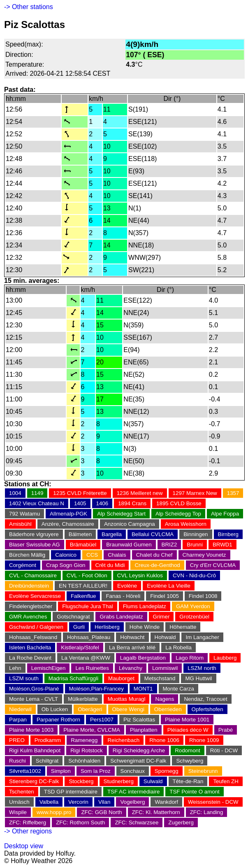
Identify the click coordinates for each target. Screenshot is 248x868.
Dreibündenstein (29, 586)
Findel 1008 (203, 596)
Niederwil (20, 709)
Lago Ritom (190, 658)
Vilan (104, 802)
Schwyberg (190, 761)
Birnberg (228, 534)
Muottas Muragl (127, 699)
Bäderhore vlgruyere (34, 534)
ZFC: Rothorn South (80, 822)
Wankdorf (166, 802)
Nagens (165, 699)
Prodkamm (48, 740)
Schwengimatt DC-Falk (138, 761)
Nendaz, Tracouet (205, 699)
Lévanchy (131, 668)
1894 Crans (132, 503)
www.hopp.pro (54, 812)
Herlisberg (107, 627)
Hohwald (165, 637)
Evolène (127, 586)
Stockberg (81, 781)
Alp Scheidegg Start (121, 514)
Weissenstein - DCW (213, 802)
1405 (80, 503)
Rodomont (188, 750)
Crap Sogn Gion (66, 565)
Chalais (117, 555)
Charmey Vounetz (204, 555)
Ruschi (17, 761)
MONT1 (143, 689)
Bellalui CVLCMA (153, 534)
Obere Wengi (128, 709)
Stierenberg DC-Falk (34, 781)
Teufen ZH (226, 781)
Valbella (49, 802)
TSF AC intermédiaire (133, 792)
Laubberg (225, 658)
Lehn (15, 668)
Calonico (66, 555)
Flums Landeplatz (145, 606)
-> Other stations (29, 7)
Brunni (195, 545)
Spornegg (167, 771)
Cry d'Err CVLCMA (213, 565)
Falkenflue (83, 596)
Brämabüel (83, 545)
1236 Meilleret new (140, 493)
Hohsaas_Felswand (33, 637)
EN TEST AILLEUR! (83, 586)
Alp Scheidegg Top (178, 514)
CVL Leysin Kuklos (140, 575)
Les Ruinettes (92, 668)
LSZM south (24, 678)
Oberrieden (168, 709)
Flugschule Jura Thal (87, 606)
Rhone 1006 (164, 740)
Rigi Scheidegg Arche (139, 750)
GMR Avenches (28, 617)
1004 (15, 493)
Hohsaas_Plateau (89, 637)
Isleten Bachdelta (30, 647)
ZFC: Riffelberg (28, 822)
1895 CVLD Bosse (179, 503)
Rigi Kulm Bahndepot (35, 750)
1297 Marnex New (195, 493)
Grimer (161, 617)
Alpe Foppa (225, 514)
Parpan (18, 720)
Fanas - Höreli (123, 596)
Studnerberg (119, 781)
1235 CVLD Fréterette (80, 493)
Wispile (18, 812)
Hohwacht (132, 637)
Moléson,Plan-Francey (96, 689)
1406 (102, 503)
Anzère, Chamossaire (68, 524)
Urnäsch (19, 802)
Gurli (79, 627)
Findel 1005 (165, 596)
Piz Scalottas (139, 720)
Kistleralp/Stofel (80, 647)
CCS (92, 555)
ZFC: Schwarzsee (137, 822)
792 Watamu (24, 514)
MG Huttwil (198, 678)
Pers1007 (102, 720)
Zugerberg (181, 822)
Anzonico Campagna (130, 524)
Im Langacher (202, 637)
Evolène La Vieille (169, 586)
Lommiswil (165, 668)
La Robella (178, 647)
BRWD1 (223, 545)
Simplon (61, 771)
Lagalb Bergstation (143, 658)
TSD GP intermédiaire (71, 792)
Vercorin (78, 802)
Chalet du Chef (154, 555)
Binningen (196, 534)
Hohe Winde (145, 627)
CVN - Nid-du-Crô (194, 575)
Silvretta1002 (25, 771)
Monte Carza (178, 689)
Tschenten (22, 792)
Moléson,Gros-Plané (34, 689)
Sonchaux (133, 771)
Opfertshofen (207, 709)
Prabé (226, 730)
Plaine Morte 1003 (31, 730)
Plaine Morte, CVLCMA (92, 730)
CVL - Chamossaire (33, 575)
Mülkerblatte (83, 699)
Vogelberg (132, 802)
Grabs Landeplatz (121, 617)
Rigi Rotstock (87, 750)
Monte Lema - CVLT (34, 699)
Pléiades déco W (188, 730)
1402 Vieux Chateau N (37, 503)
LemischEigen (49, 668)
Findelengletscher (31, 606)
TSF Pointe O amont (194, 792)
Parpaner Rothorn (58, 720)
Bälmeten (80, 534)
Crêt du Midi (110, 565)
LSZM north (202, 668)
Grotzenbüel (194, 617)
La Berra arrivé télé (132, 647)
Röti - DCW (224, 750)
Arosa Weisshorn (186, 524)
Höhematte (183, 627)
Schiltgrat (47, 761)
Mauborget (121, 678)
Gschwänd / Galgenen (36, 627)
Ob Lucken (55, 709)
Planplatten (144, 730)
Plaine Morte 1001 (187, 720)
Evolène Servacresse (35, 596)
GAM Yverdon (193, 606)
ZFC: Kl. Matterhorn (156, 812)
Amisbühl (20, 524)
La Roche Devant (30, 658)
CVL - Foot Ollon (87, 575)
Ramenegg (84, 740)
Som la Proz (96, 771)
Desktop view (24, 846)
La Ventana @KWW (86, 658)
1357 (233, 493)
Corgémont (23, 565)
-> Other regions (28, 831)
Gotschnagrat (73, 617)
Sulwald (153, 781)
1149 (37, 493)
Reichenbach (123, 740)
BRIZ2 (169, 545)
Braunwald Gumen (129, 545)
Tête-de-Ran (188, 781)
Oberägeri (90, 709)
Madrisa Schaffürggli (73, 678)
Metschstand (160, 678)
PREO (17, 740)
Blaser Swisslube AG (35, 545)
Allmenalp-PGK (68, 514)
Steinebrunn (203, 771)
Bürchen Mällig (27, 555)
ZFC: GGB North (101, 812)
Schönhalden (84, 761)
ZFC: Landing (207, 812)
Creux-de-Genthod (157, 565)
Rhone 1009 (204, 740)
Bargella (112, 534)
